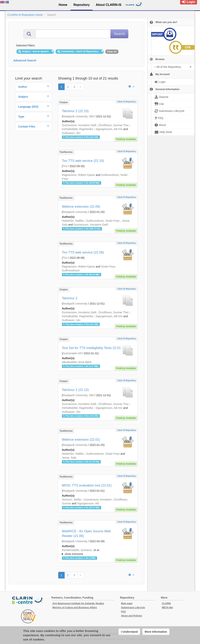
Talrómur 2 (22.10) (75, 111)
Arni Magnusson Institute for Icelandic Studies (78, 603)
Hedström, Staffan (73, 221)
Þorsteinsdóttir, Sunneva (77, 550)
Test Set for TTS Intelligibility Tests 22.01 (91, 348)
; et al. (98, 552)
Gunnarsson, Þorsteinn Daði (79, 125)
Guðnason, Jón (71, 133)
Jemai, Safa (69, 458)
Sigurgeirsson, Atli (88, 503)
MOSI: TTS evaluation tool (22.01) (87, 485)
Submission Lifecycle (133, 608)
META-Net (167, 608)
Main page (127, 603)
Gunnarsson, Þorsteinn (98, 500)
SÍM (91, 116)
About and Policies (131, 616)
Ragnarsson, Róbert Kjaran (79, 175)
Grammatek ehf (72, 353)
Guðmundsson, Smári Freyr (103, 221)
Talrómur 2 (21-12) (75, 390)
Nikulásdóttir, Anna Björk (77, 362)
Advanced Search (25, 60)
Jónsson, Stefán (72, 500)
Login (189, 2)
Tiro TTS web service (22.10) (83, 161)
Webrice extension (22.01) (81, 440)
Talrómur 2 (70, 298)
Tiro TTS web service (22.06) (83, 252)
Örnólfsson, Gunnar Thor (114, 125)
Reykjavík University (75, 116)
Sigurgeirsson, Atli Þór (109, 129)
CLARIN (166, 603)
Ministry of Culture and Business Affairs (75, 608)
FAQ (123, 612)
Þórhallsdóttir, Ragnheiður (78, 129)
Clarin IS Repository (127, 102)
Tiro (65, 166)
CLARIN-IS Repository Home (25, 15)
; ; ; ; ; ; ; (98, 552)
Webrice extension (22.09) (81, 207)
